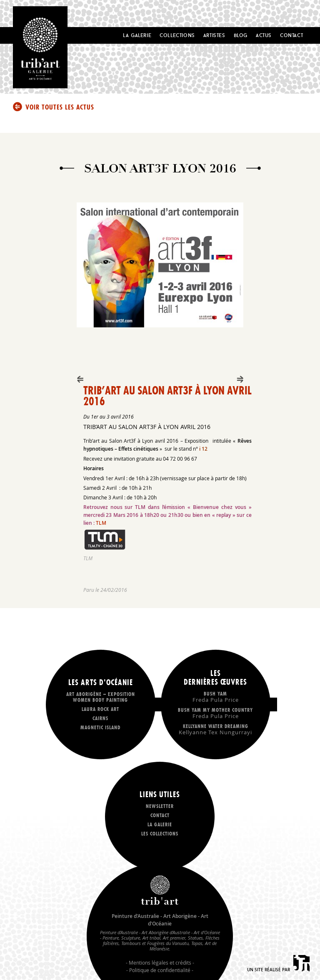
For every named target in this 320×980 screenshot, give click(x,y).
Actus (264, 35)
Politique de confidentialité (160, 970)
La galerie (160, 824)
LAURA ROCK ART (100, 709)
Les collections (160, 834)
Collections (177, 35)
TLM (101, 523)
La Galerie (137, 35)
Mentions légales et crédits (160, 963)
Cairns (100, 718)
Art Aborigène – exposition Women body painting (101, 697)
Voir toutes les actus (60, 107)
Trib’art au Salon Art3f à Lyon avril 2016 (167, 396)
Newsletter (160, 806)
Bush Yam (215, 697)
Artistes (214, 35)
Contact (291, 35)
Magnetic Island (100, 727)
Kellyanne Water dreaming (215, 729)
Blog (241, 35)
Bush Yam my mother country (215, 713)
